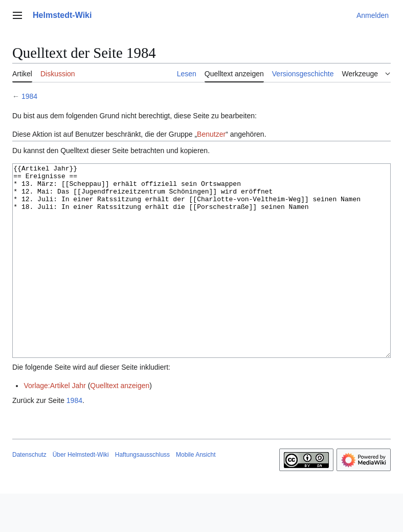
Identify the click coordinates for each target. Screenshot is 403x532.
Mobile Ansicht (196, 493)
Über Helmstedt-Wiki (81, 493)
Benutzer (211, 134)
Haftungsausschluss (142, 493)
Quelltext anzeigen (120, 424)
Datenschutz (29, 493)
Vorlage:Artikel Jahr (54, 424)
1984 (29, 96)
